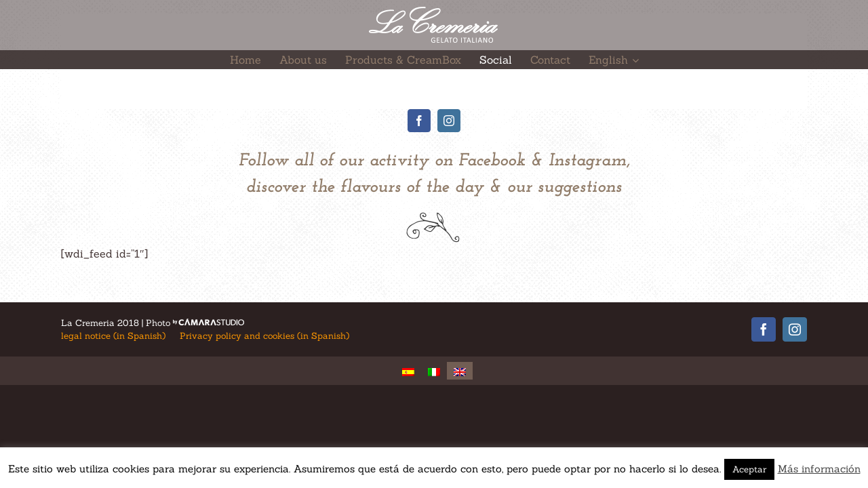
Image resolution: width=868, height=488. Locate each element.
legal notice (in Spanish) (113, 336)
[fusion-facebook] (419, 121)
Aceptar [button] (749, 469)
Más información (819, 469)
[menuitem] (244, 60)
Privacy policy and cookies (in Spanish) (264, 336)
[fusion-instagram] (449, 121)
